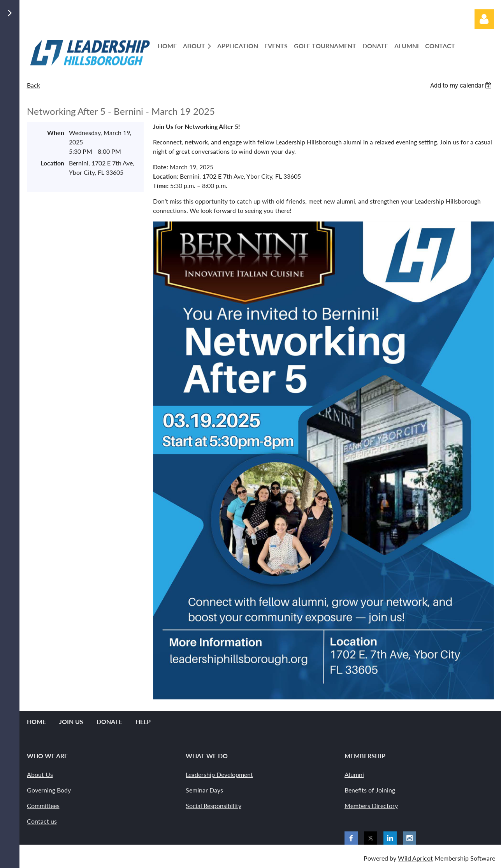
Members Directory (371, 806)
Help (143, 721)
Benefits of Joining (370, 790)
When (56, 133)
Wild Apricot (415, 858)
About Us (40, 774)
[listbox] (462, 85)
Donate (109, 721)
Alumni (354, 774)
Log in (484, 19)
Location (52, 163)
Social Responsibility (214, 806)
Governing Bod (47, 790)
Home (36, 721)
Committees (43, 806)
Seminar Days (204, 790)
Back (33, 85)
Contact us (42, 821)
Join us (71, 721)
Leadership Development (219, 774)
